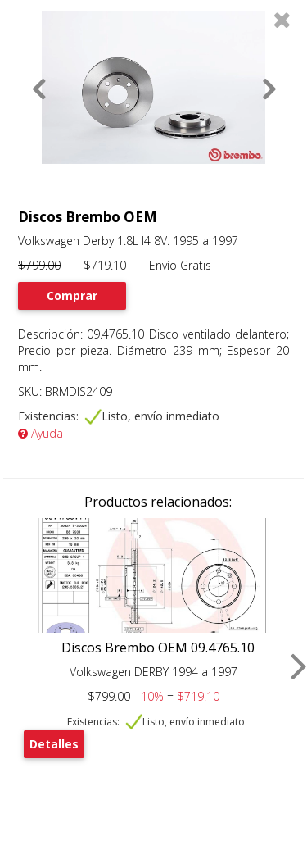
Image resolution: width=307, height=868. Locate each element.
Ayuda (41, 433)
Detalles (54, 744)
